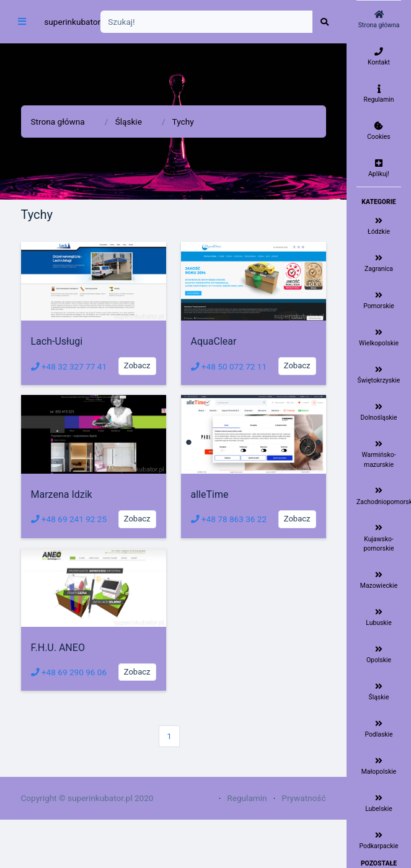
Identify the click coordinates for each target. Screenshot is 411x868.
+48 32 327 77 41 (69, 366)
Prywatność (303, 798)
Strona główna (58, 122)
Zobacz (137, 365)
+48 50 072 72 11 (229, 366)
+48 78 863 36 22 (229, 519)
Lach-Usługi (57, 341)
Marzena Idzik (62, 494)
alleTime (210, 494)
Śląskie (129, 122)
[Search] (207, 22)
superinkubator (72, 22)
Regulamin (247, 798)
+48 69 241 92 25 (69, 519)
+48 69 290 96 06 (69, 672)
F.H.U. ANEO (58, 648)
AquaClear (214, 341)
